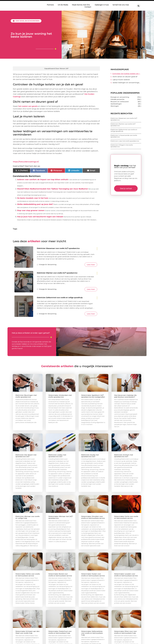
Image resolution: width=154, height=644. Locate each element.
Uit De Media (63, 5)
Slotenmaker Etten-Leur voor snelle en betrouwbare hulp (125, 632)
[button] (138, 6)
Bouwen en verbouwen (120, 102)
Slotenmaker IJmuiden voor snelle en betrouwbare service (93, 518)
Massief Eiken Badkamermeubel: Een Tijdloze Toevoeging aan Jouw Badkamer (53, 189)
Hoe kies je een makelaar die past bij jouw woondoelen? (125, 396)
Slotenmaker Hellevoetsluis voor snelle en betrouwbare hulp (92, 633)
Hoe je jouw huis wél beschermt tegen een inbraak (40, 217)
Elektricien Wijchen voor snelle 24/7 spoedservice (61, 273)
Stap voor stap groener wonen (31, 210)
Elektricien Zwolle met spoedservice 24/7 (90, 456)
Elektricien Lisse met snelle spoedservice (125, 141)
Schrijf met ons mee (121, 5)
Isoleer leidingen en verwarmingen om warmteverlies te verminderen (127, 83)
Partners (50, 5)
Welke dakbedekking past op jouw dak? (35, 204)
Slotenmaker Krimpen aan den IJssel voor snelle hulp (28, 632)
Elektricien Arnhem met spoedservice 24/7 (124, 456)
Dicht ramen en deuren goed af (125, 77)
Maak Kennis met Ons (81, 5)
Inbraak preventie (117, 99)
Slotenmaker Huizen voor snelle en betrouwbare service (93, 575)
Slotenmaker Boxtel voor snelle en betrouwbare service (60, 575)
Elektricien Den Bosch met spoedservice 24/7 (26, 456)
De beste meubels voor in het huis (33, 198)
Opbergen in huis (102, 5)
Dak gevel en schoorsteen (27, 21)
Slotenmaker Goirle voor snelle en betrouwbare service (126, 518)
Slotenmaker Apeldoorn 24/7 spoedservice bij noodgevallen (93, 396)
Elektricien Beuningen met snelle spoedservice (26, 396)
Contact (88, 7)
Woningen (115, 106)
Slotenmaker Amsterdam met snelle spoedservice (60, 396)
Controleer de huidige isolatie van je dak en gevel (127, 74)
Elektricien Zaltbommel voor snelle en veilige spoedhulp (64, 298)
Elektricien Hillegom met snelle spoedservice (122, 146)
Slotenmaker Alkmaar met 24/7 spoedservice (61, 518)
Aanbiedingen (116, 104)
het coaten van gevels (28, 106)
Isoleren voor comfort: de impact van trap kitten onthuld (43, 180)
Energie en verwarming (48, 265)
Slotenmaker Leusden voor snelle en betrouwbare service (126, 575)
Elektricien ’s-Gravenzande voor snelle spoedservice (124, 136)
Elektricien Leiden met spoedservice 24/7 (57, 456)
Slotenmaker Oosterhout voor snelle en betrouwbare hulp (60, 632)
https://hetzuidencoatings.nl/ (26, 162)
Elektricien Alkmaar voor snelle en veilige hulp (28, 518)
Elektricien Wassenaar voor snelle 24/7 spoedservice (62, 248)
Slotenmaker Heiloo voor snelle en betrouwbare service (28, 575)
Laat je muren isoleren (121, 80)
